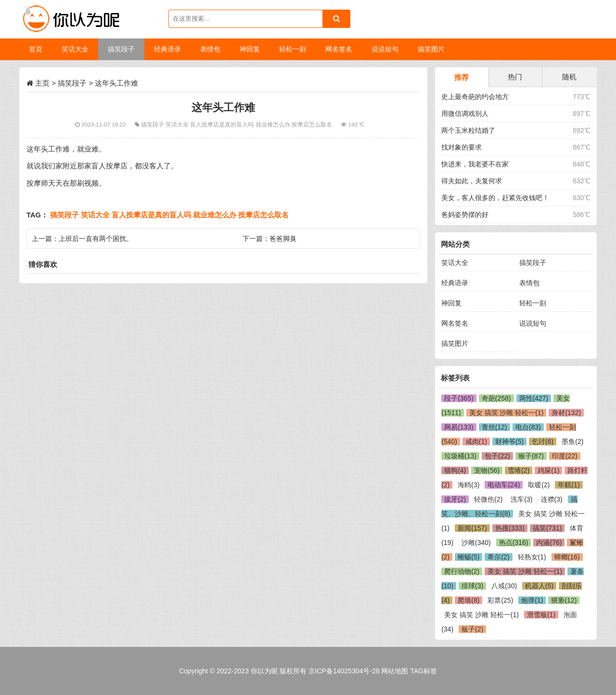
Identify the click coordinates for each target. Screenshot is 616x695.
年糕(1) (569, 485)
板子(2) (472, 629)
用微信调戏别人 (465, 114)
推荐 (462, 77)
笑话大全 (178, 124)
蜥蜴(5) (468, 557)
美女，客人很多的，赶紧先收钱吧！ (495, 198)
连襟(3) (552, 499)
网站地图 (395, 671)
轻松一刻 (533, 303)
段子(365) (459, 398)
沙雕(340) (476, 543)
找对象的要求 (462, 147)
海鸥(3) (468, 485)
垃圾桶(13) (460, 456)
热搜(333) (510, 528)
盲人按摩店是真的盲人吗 (223, 124)
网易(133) (459, 427)
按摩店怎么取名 (313, 124)
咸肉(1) (476, 442)
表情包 (529, 283)
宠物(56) (487, 470)
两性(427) (534, 398)
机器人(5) (539, 586)
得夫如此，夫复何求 (472, 181)
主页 (42, 83)
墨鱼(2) (572, 442)
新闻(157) (472, 528)
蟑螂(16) (567, 557)
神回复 (451, 303)
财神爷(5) (509, 442)
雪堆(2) (519, 470)
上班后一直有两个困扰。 (96, 239)
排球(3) (472, 586)
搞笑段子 (72, 83)
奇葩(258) (496, 398)
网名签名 (455, 323)
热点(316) (514, 543)
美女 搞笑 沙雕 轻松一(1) (507, 413)
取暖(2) (539, 485)
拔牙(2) (455, 499)
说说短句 (533, 323)
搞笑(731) (547, 528)
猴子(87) (531, 456)
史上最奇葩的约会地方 (475, 97)
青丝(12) (494, 427)
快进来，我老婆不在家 (475, 164)
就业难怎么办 (274, 124)
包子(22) (497, 456)
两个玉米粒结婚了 (468, 130)
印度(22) (565, 456)
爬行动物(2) (462, 571)
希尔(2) (498, 557)
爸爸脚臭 (283, 239)
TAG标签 (423, 671)
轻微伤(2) (488, 499)
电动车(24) (504, 485)
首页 (36, 49)
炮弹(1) (532, 600)
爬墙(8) (468, 600)
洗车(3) (521, 499)
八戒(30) (504, 586)
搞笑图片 (455, 343)
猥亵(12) (564, 600)
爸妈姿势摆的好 (465, 215)
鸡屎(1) (548, 470)
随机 (569, 77)
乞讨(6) (543, 442)
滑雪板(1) (541, 615)
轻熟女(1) (532, 557)
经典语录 (455, 283)
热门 (515, 77)
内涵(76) (549, 543)
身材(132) (566, 413)
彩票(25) (500, 600)
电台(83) (528, 427)
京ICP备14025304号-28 (344, 671)
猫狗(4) (455, 470)
